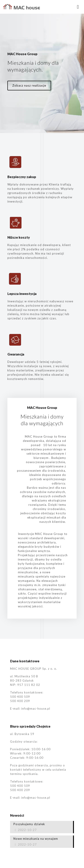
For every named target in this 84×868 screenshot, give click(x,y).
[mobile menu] (78, 7)
